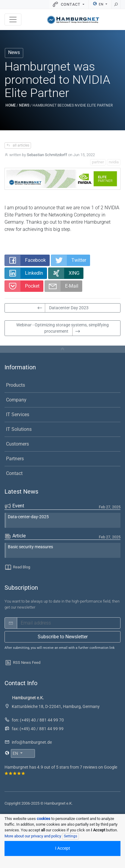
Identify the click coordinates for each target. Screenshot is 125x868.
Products (16, 385)
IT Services (18, 414)
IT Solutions (19, 429)
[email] (69, 623)
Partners (15, 459)
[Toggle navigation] (13, 20)
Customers (17, 444)
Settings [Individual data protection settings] (70, 836)
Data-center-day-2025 (28, 517)
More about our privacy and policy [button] (33, 836)
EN (99, 4)
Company (16, 400)
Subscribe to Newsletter (63, 637)
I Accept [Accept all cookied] (63, 848)
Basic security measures (30, 547)
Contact (14, 473)
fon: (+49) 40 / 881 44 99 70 (38, 720)
